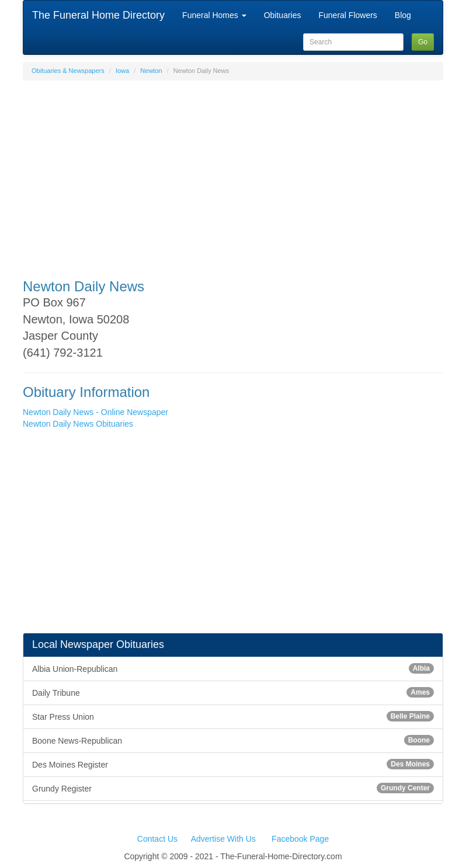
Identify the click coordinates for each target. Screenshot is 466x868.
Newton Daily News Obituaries (78, 424)
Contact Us (157, 839)
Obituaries (283, 15)
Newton (151, 71)
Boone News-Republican (233, 740)
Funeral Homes (214, 15)
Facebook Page (300, 839)
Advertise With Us (223, 839)
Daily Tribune (233, 692)
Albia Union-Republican (233, 668)
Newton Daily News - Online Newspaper (95, 412)
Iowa (122, 71)
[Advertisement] (233, 174)
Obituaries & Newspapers (68, 71)
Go (423, 42)
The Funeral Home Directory (98, 15)
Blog (403, 15)
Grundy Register (233, 788)
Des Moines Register (233, 764)
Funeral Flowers (347, 15)
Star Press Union (233, 716)
